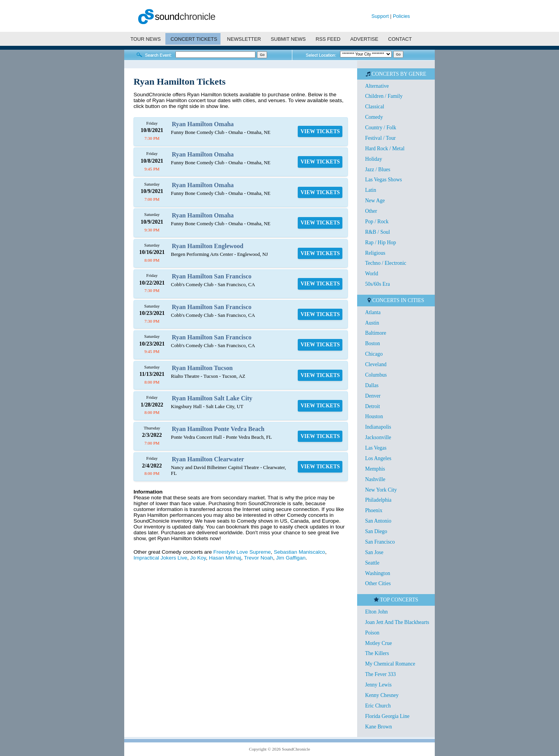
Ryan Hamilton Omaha (203, 124)
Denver (373, 396)
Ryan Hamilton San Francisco (212, 276)
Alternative (377, 86)
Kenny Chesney (382, 695)
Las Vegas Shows (383, 180)
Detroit (372, 406)
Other (371, 211)
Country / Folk (380, 128)
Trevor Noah (258, 558)
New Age (375, 201)
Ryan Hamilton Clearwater (208, 459)
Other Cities (378, 583)
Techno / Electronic (385, 263)
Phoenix (374, 510)
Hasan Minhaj (225, 558)
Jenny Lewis (378, 685)
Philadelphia (378, 500)
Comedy (374, 117)
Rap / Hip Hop (380, 242)
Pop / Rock (377, 222)
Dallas (372, 385)
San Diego (376, 531)
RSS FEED (328, 39)
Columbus (376, 375)
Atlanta (373, 312)
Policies (401, 16)
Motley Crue (378, 643)
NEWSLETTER (244, 39)
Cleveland (376, 364)
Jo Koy (198, 558)
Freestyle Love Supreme (242, 552)
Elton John (376, 612)
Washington (378, 573)
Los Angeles (378, 458)
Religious (375, 253)
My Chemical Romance (390, 664)
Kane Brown (378, 727)
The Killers (377, 653)
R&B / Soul (377, 232)
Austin (372, 323)
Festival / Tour (380, 138)
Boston (372, 343)
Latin (371, 190)
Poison (372, 633)
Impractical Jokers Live (160, 558)
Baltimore (375, 333)
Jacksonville (378, 437)
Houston (374, 416)
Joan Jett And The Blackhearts (397, 622)
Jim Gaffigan (291, 558)
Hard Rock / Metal (385, 149)
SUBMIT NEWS (288, 39)
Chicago (374, 354)
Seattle (372, 563)
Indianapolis (378, 427)
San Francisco (380, 542)
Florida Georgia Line (387, 716)
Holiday (373, 159)
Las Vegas (376, 448)
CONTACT (400, 39)
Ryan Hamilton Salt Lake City (212, 398)
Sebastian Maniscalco (299, 552)
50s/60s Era (377, 284)
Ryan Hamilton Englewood (208, 246)
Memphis (375, 469)
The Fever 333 (380, 674)
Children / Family (384, 96)
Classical (374, 107)
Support (380, 16)
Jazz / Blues (378, 169)
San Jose (374, 552)
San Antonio (378, 521)
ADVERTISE (364, 39)
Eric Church (378, 706)
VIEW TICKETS (320, 131)
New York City (381, 490)
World (372, 274)
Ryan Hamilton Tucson (202, 368)
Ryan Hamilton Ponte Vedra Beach (218, 429)
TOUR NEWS (146, 39)
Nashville (375, 479)
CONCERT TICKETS (194, 39)
